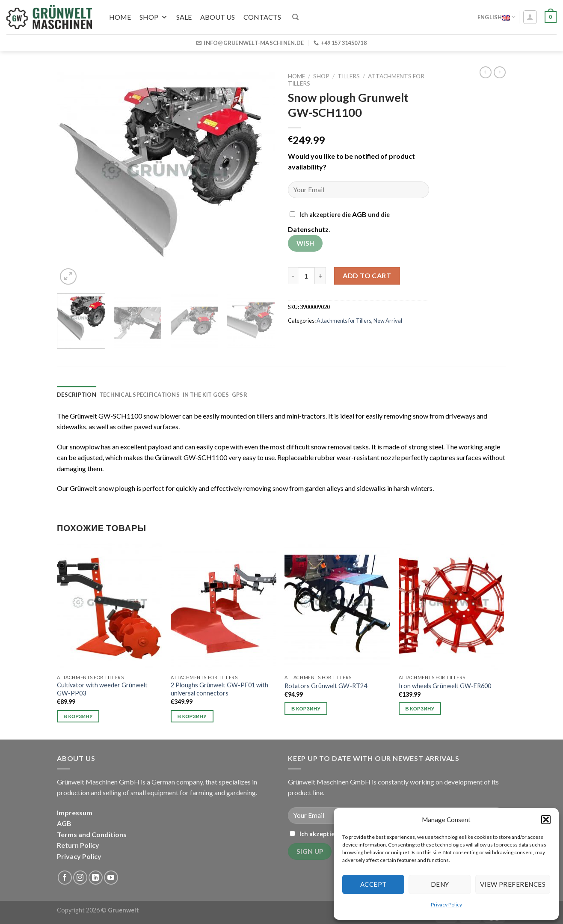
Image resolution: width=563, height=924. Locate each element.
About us (218, 17)
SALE (184, 17)
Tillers (349, 76)
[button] (546, 820)
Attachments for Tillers (344, 321)
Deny (440, 884)
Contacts (262, 17)
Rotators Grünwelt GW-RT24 (326, 686)
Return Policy (78, 845)
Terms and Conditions (92, 834)
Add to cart (367, 275)
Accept (373, 884)
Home (120, 17)
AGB (359, 214)
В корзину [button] (78, 716)
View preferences (513, 884)
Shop (154, 17)
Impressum (75, 813)
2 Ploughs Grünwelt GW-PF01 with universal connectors (219, 689)
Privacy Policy (446, 905)
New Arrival (388, 321)
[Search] (295, 17)
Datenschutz (308, 229)
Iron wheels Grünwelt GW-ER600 (445, 686)
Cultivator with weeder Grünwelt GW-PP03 (102, 689)
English (496, 17)
